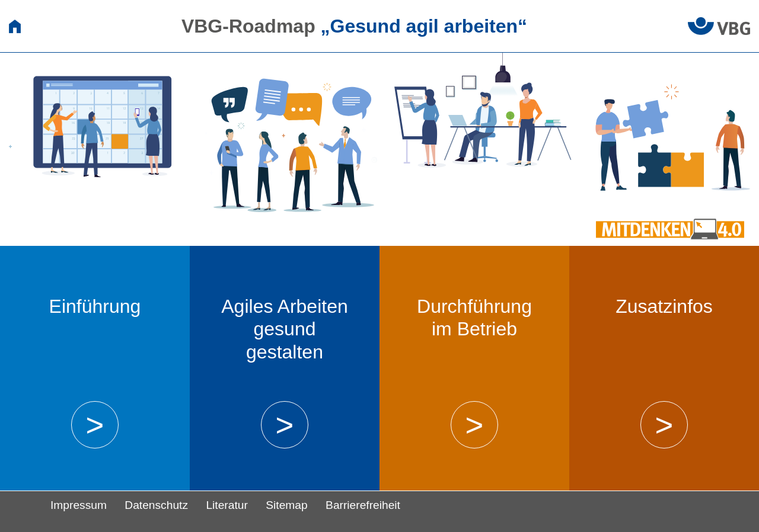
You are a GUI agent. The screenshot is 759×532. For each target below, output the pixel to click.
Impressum (79, 505)
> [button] (95, 425)
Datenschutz (156, 505)
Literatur (227, 505)
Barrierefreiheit (363, 505)
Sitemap (286, 505)
